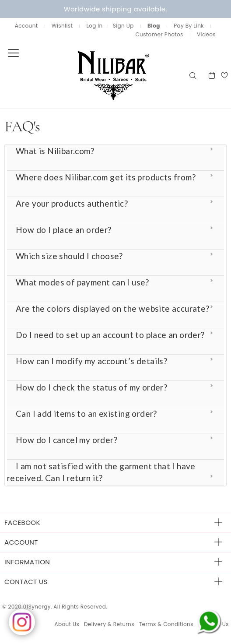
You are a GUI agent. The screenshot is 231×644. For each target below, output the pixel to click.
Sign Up (123, 26)
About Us (67, 624)
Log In (94, 26)
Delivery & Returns (109, 624)
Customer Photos (159, 34)
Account (26, 26)
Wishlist (62, 26)
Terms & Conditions (166, 624)
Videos (206, 34)
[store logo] (94, 75)
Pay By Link (189, 26)
